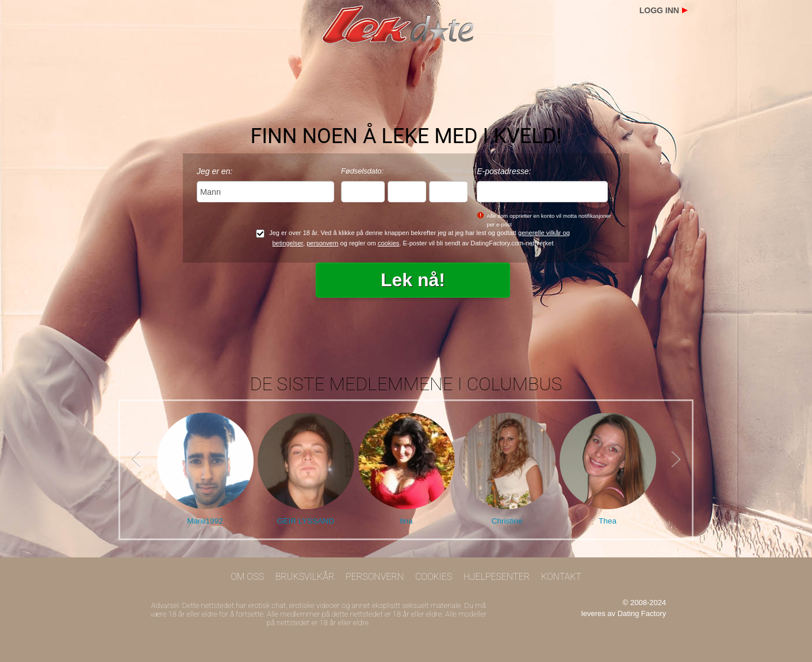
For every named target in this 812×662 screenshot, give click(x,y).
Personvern (375, 577)
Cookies (434, 577)
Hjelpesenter (497, 577)
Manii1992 (205, 521)
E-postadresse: (504, 171)
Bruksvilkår (305, 577)
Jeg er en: (215, 171)
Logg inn (659, 10)
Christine (507, 521)
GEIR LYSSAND (306, 521)
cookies (389, 243)
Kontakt (561, 577)
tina (407, 521)
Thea (608, 521)
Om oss (247, 577)
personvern (322, 243)
